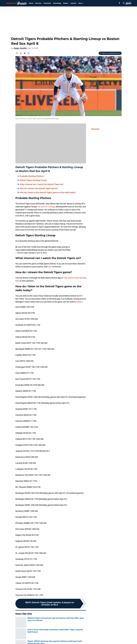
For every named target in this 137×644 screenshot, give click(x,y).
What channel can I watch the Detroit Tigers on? (42, 184)
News (31, 3)
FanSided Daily (22, 639)
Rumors (38, 3)
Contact (71, 635)
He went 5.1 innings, (47, 207)
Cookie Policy (115, 639)
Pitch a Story (44, 639)
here (50, 267)
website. (79, 302)
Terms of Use (93, 639)
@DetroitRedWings (30, 250)
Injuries (73, 3)
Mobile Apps (115, 635)
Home (18, 620)
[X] (124, 3)
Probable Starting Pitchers (32, 176)
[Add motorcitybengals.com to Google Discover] (110, 53)
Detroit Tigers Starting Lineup (33, 180)
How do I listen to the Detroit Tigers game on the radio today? (48, 192)
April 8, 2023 (42, 253)
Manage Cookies (51, 145)
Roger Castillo (20, 48)
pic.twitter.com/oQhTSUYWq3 (58, 250)
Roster (66, 3)
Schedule (47, 3)
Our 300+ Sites (94, 635)
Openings (43, 635)
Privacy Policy (73, 639)
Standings (57, 3)
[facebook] (119, 3)
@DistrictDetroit (51, 241)
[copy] (28, 53)
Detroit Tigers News (30, 620)
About (19, 635)
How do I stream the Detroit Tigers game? (39, 188)
